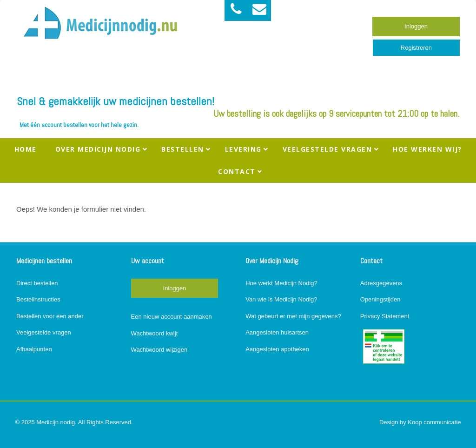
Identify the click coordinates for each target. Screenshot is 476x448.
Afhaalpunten (34, 349)
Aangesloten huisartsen (277, 332)
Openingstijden (380, 299)
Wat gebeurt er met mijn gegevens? (293, 316)
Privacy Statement (385, 316)
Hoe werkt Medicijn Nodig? (281, 283)
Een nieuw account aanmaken (172, 317)
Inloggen (416, 26)
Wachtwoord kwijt (155, 333)
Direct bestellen (37, 283)
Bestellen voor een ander (50, 316)
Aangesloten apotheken (277, 349)
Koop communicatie (434, 422)
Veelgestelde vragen (44, 332)
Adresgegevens (381, 283)
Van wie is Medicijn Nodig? (281, 299)
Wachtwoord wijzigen (159, 350)
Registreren (416, 48)
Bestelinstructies (38, 299)
